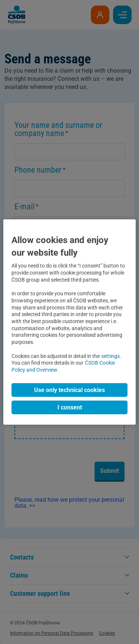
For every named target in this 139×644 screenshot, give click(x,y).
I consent (70, 407)
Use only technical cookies (69, 390)
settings (110, 356)
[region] (69, 322)
